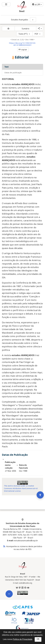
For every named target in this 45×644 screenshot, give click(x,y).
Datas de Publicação (13, 72)
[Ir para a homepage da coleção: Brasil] (19, 8)
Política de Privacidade (22, 639)
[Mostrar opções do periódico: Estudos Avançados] (33, 20)
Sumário (26, 29)
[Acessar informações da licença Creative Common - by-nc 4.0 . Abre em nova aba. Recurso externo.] (23, 483)
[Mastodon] (20, 588)
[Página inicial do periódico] (8, 28)
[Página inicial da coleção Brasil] (23, 569)
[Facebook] (25, 588)
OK (38, 639)
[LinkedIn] (22, 588)
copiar (23, 50)
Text (7, 67)
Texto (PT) (23, 34)
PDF (36, 34)
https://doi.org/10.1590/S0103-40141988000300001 (22, 44)
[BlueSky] (17, 588)
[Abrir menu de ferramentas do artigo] (9, 602)
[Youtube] (28, 588)
